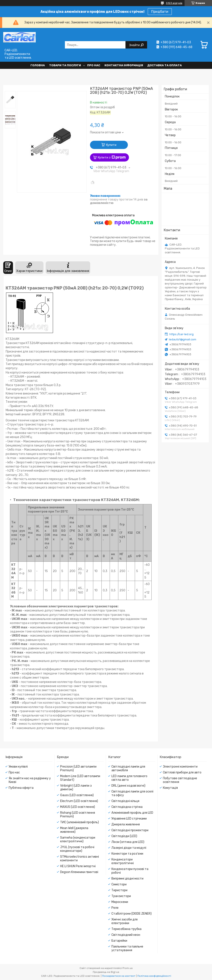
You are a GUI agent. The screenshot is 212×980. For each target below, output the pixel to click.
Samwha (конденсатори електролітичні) (78, 839)
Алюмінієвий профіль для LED (132, 813)
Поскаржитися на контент (119, 976)
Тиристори (119, 890)
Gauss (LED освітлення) (77, 795)
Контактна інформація (124, 65)
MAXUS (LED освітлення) (78, 807)
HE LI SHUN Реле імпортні (78, 866)
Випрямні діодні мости (127, 879)
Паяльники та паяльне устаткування (127, 948)
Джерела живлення (126, 824)
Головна (38, 65)
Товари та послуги (65, 65)
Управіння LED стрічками (129, 819)
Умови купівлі (18, 767)
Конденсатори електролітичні (123, 861)
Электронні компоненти (180, 767)
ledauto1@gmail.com (183, 339)
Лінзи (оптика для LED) (128, 842)
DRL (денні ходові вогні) (128, 786)
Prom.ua (128, 968)
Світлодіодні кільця (125, 801)
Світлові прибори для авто (182, 772)
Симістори (119, 884)
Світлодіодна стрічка (127, 807)
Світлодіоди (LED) (124, 836)
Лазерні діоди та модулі (129, 848)
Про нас (94, 65)
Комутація (170, 788)
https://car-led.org (181, 334)
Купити (111, 145)
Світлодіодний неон (126, 935)
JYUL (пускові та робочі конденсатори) (77, 849)
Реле (115, 908)
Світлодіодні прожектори (130, 830)
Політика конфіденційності (154, 976)
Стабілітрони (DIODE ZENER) (132, 914)
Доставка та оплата (165, 65)
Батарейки (119, 941)
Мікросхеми (120, 902)
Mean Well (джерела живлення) (74, 830)
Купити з (112, 157)
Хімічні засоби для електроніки (124, 921)
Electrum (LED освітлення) (79, 801)
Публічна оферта (21, 788)
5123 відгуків (174, 3)
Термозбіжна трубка (126, 929)
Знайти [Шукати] (135, 45)
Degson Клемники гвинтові (79, 872)
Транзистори (121, 896)
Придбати (160, 12)
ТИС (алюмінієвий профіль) (79, 822)
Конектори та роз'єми (127, 854)
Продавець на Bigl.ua (106, 972)
